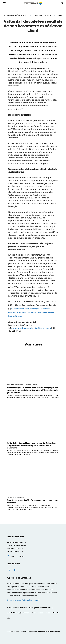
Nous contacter (17, 556)
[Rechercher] (63, 3)
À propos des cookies (41, 613)
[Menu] (4, 3)
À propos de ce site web (17, 608)
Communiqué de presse (16, 15)
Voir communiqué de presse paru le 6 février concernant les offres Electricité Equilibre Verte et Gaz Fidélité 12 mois (32, 312)
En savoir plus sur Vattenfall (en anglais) (24, 600)
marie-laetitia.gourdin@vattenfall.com (31, 328)
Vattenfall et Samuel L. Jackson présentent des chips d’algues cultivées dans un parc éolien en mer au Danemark (32, 445)
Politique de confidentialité (40, 608)
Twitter (9, 570)
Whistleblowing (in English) (18, 613)
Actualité (10, 497)
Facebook (15, 570)
